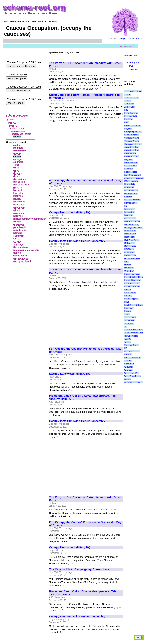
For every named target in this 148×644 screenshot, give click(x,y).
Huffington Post (131, 203)
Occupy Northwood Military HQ (70, 212)
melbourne (19, 208)
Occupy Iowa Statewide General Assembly (77, 241)
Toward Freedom (131, 336)
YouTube (140, 39)
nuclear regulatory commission (30, 219)
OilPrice (128, 265)
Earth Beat (129, 169)
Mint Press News (131, 240)
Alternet (127, 101)
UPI (126, 348)
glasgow (18, 187)
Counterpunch (130, 153)
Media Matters (130, 231)
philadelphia (20, 230)
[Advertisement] (80, 149)
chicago (17, 159)
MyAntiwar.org (130, 246)
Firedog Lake (130, 184)
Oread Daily (129, 271)
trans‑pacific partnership (26, 250)
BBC (126, 110)
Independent (129, 209)
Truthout (128, 342)
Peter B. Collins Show (134, 277)
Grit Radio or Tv (131, 194)
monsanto (18, 213)
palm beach (19, 227)
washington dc (21, 258)
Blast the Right (131, 116)
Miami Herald (130, 237)
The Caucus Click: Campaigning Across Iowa (79, 569)
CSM (126, 122)
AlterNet (128, 95)
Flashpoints (129, 187)
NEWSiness (129, 249)
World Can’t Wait (131, 373)
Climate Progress (131, 135)
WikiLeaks (129, 367)
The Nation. (129, 324)
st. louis (18, 242)
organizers (19, 224)
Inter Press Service (132, 221)
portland (18, 233)
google (122, 39)
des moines (19, 179)
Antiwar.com (129, 104)
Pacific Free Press (132, 274)
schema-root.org (17, 115)
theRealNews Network (134, 382)
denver (17, 176)
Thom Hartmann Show (134, 333)
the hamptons (21, 247)
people (11, 120)
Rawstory (128, 296)
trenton (17, 253)
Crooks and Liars (132, 156)
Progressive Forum (132, 283)
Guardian (128, 197)
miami (16, 210)
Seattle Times (130, 317)
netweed (128, 379)
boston (17, 153)
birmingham (20, 151)
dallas (16, 168)
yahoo (132, 39)
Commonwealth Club (133, 144)
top (138, 638)
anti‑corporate (17, 128)
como (16, 165)
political (12, 123)
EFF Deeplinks (130, 166)
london (17, 199)
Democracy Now (131, 163)
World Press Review (133, 376)
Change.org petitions (133, 132)
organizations (18, 131)
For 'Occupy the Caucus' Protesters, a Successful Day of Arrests (85, 182)
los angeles (19, 202)
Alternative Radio (131, 98)
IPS (126, 206)
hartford (17, 190)
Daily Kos (128, 160)
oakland (17, 222)
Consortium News (132, 147)
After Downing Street (133, 91)
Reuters (128, 311)
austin (16, 145)
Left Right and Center (133, 228)
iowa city (18, 193)
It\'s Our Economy (132, 225)
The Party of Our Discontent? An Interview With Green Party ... (85, 65)
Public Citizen (130, 293)
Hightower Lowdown (133, 200)
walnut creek (20, 256)
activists (13, 125)
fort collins (19, 182)
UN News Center (131, 345)
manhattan (19, 205)
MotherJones (130, 243)
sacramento (19, 236)
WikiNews (128, 370)
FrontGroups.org (131, 190)
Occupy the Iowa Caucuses (134, 66)
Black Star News (131, 113)
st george (18, 244)
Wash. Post (129, 364)
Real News (129, 308)
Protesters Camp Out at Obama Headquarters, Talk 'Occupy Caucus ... (83, 397)
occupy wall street (21, 134)
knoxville (18, 196)
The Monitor (129, 320)
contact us (126, 46)
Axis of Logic (130, 107)
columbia (18, 162)
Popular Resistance (132, 280)
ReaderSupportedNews (134, 305)
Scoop (127, 314)
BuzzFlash (129, 119)
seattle (17, 239)
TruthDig (128, 339)
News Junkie (130, 252)
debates (17, 173)
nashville (18, 216)
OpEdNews (129, 268)
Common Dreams (132, 138)
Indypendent (129, 212)
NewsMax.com (130, 255)
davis (16, 171)
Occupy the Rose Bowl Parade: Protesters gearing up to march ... (85, 96)
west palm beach (22, 261)
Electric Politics (131, 172)
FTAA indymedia (131, 181)
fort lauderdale (21, 185)
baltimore (18, 148)
